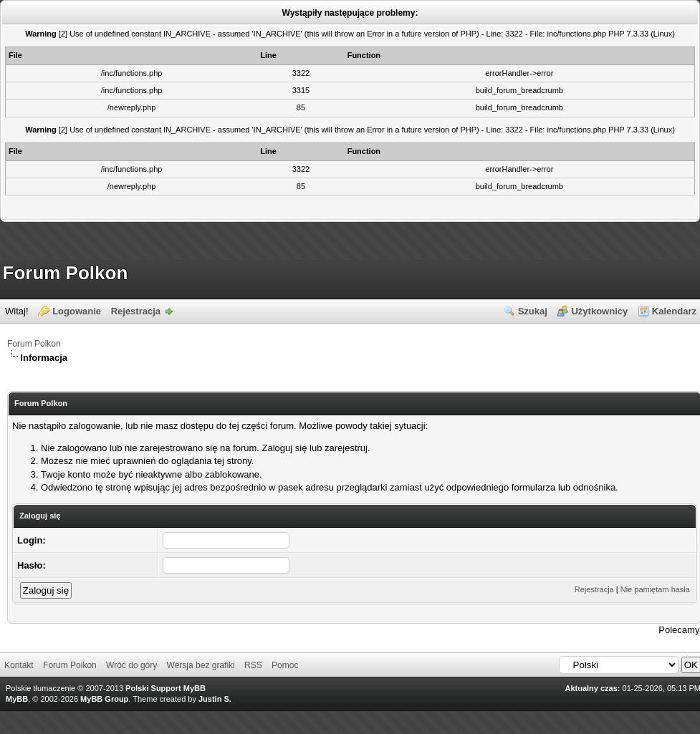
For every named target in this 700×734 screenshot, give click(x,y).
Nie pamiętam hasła (655, 589)
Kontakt (19, 665)
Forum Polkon (66, 273)
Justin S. (215, 699)
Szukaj (533, 311)
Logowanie (77, 311)
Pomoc (285, 665)
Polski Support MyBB (166, 688)
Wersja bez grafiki (201, 665)
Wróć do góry (131, 665)
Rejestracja (136, 311)
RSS (253, 665)
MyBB (17, 699)
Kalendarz (674, 311)
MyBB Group (104, 699)
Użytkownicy (599, 311)
